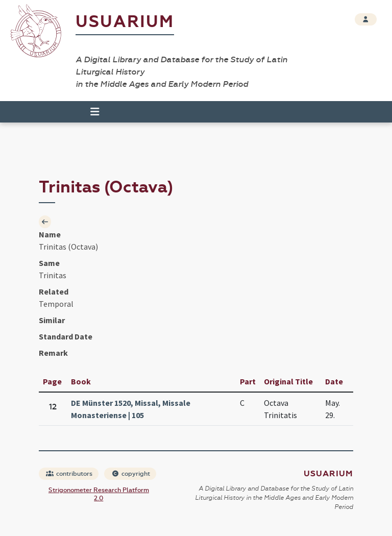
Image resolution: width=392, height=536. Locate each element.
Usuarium (125, 22)
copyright (131, 474)
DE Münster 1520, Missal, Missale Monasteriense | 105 (131, 409)
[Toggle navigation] (90, 112)
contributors (69, 474)
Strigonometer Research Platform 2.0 (99, 494)
